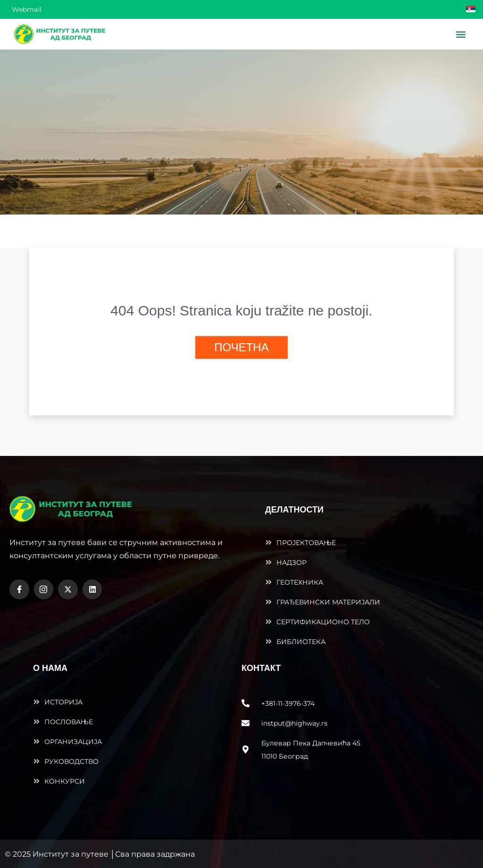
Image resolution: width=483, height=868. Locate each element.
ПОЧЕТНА (241, 347)
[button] (461, 34)
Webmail (27, 9)
